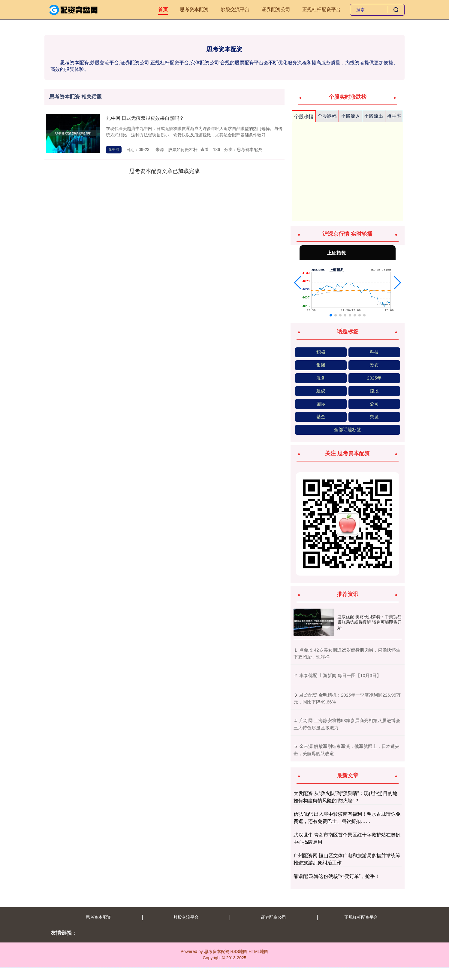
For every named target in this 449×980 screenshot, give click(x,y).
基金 (321, 417)
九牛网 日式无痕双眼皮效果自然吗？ (145, 118)
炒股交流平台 (235, 9)
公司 (374, 404)
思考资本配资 (194, 9)
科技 (374, 352)
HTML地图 (258, 951)
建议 (321, 391)
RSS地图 (239, 951)
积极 (321, 352)
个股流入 (351, 116)
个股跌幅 (327, 116)
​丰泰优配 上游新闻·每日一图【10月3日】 (340, 675)
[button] (298, 283)
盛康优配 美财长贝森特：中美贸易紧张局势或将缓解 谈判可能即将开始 (369, 622)
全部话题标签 (348, 430)
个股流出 (374, 116)
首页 (163, 9)
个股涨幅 (304, 117)
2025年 (374, 378)
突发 (374, 417)
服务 (321, 378)
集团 (321, 365)
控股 (374, 391)
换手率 (394, 116)
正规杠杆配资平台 (321, 9)
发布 (374, 365)
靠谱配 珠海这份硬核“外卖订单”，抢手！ (337, 876)
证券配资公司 (276, 9)
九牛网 (114, 150)
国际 (321, 404)
